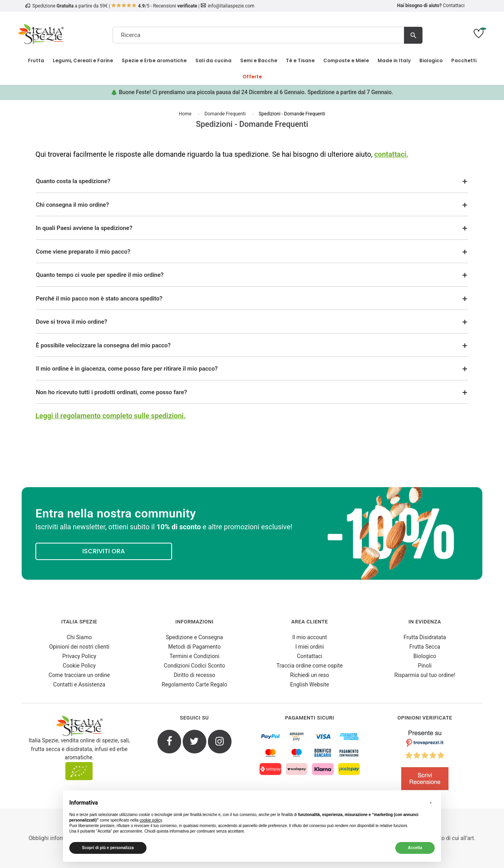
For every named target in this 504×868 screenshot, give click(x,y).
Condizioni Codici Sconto (194, 666)
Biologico (425, 656)
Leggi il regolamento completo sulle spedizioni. (111, 416)
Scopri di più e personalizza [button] (108, 848)
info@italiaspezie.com (231, 6)
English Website (310, 684)
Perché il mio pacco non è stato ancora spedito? (99, 299)
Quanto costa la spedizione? (73, 181)
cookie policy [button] (151, 820)
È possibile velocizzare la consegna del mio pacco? (103, 345)
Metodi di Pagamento (194, 647)
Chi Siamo (79, 637)
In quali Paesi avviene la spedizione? (84, 228)
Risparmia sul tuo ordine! (425, 675)
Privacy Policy (79, 656)
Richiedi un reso (310, 675)
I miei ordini (309, 647)
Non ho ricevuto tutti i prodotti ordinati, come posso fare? (111, 392)
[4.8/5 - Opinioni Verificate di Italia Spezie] (425, 762)
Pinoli (425, 666)
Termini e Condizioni (194, 656)
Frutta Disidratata (425, 637)
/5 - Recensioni (155, 6)
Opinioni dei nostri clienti (79, 647)
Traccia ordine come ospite (310, 666)
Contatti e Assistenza (79, 684)
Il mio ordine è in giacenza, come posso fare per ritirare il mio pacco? (127, 369)
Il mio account (309, 637)
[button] (431, 803)
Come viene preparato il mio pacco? (83, 252)
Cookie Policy (79, 666)
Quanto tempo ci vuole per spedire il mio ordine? (100, 275)
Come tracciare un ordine (79, 675)
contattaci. (391, 154)
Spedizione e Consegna (194, 637)
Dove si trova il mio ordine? (71, 322)
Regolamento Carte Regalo (195, 684)
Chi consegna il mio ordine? (72, 205)
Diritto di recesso (194, 675)
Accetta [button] (415, 848)
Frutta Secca (425, 647)
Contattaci (454, 6)
